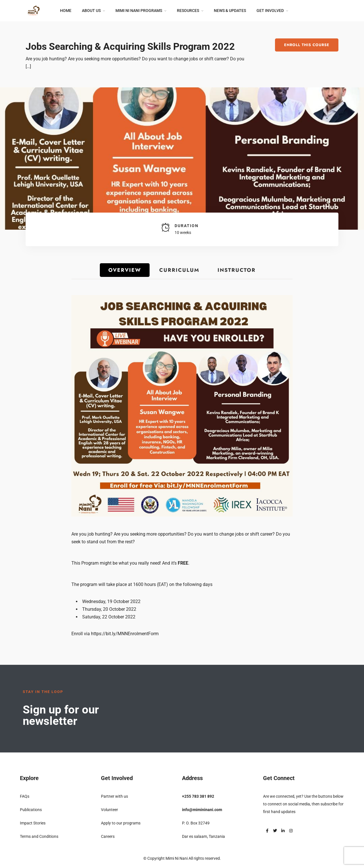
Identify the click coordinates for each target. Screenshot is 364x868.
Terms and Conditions (39, 836)
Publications (31, 810)
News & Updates (230, 11)
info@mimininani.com (202, 810)
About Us (91, 11)
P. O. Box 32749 (196, 823)
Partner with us (114, 796)
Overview (125, 270)
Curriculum (179, 270)
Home (66, 11)
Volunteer (109, 810)
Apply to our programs (121, 823)
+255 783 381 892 (198, 796)
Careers (108, 836)
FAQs (25, 796)
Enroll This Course (307, 45)
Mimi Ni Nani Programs (139, 11)
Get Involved (270, 11)
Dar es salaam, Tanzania (203, 836)
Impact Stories (33, 823)
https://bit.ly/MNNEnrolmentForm (125, 634)
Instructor (237, 270)
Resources (188, 11)
